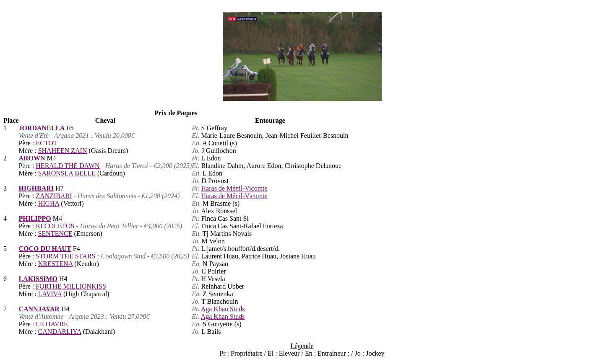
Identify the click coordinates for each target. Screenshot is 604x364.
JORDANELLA (42, 128)
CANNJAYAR (39, 309)
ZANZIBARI (54, 196)
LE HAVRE (52, 324)
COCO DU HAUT (45, 249)
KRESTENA (56, 264)
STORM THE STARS (65, 256)
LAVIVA (50, 294)
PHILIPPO (35, 218)
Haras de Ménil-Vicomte (234, 188)
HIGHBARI (36, 188)
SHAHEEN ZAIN (63, 151)
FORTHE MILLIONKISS (71, 286)
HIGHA (49, 203)
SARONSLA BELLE (67, 173)
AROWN (32, 158)
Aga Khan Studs (223, 309)
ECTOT (46, 143)
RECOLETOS (55, 226)
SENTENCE (55, 234)
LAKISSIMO (38, 279)
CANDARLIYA (60, 332)
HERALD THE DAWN (68, 166)
